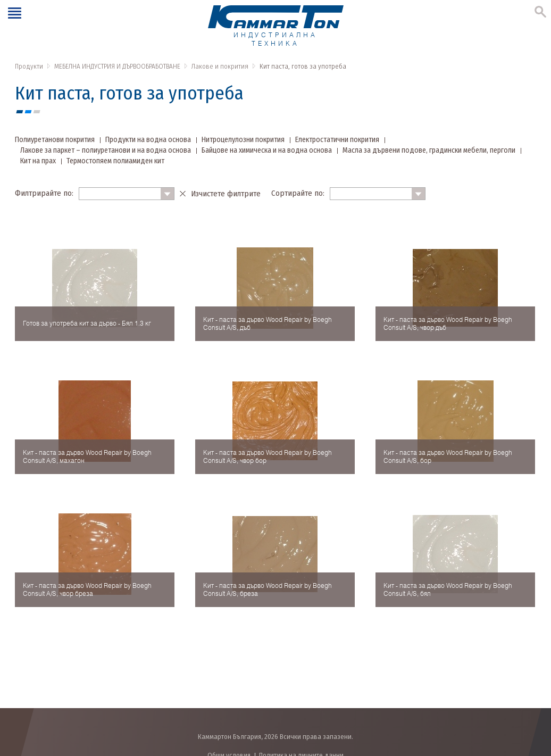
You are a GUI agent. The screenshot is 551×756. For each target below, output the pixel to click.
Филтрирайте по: (44, 193)
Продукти (29, 66)
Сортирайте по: (298, 193)
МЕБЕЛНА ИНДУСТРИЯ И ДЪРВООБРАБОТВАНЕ (117, 66)
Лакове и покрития (220, 66)
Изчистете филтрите (226, 194)
